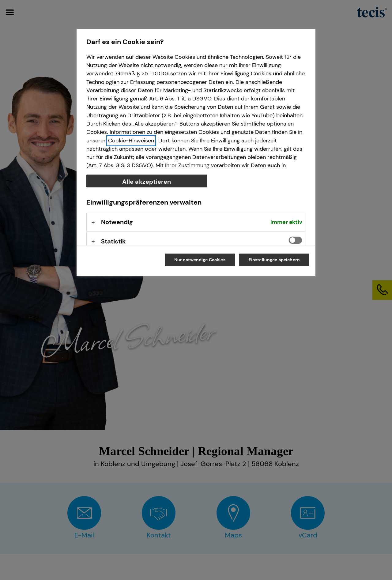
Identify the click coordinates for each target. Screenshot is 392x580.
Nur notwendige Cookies (200, 260)
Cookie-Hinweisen (131, 141)
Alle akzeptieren (147, 182)
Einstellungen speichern (274, 260)
